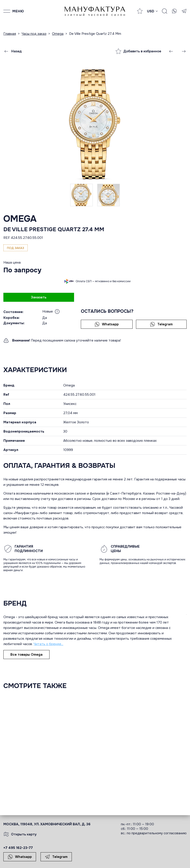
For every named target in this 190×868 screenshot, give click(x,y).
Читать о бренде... (48, 644)
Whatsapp (107, 324)
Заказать (39, 297)
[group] (95, 123)
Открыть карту (20, 834)
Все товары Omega (26, 655)
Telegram (161, 324)
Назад (13, 51)
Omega (20, 219)
